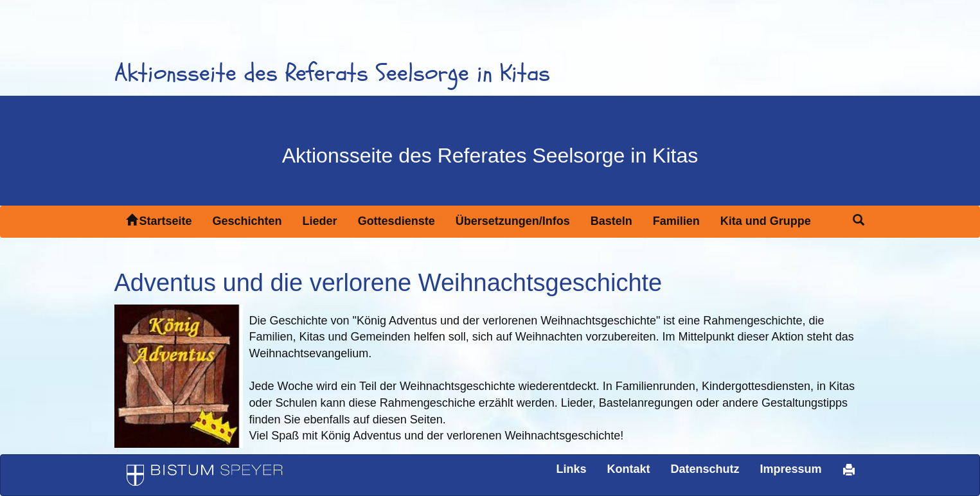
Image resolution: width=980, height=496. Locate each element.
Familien (676, 221)
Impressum (790, 469)
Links (571, 469)
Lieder (320, 221)
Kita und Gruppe (766, 221)
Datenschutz (705, 469)
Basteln (611, 221)
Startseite (159, 221)
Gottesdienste (396, 221)
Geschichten (247, 221)
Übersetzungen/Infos (513, 221)
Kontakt (628, 469)
